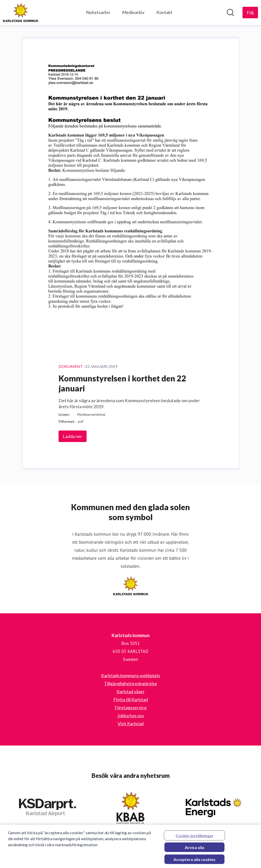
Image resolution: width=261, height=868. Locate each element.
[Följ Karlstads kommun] (250, 13)
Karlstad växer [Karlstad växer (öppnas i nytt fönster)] (131, 691)
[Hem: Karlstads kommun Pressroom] (21, 13)
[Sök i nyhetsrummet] (230, 13)
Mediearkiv (133, 12)
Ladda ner (73, 436)
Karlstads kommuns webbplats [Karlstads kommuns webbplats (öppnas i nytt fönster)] (131, 675)
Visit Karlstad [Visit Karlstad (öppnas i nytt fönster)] (131, 724)
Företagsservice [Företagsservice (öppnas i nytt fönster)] (131, 707)
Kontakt (164, 12)
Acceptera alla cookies (194, 861)
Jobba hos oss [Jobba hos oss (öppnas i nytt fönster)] (130, 715)
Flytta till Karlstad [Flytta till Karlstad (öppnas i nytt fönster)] (131, 699)
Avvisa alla (194, 849)
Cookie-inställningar (195, 837)
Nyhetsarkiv (98, 12)
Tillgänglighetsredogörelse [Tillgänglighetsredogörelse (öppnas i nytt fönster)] (131, 683)
